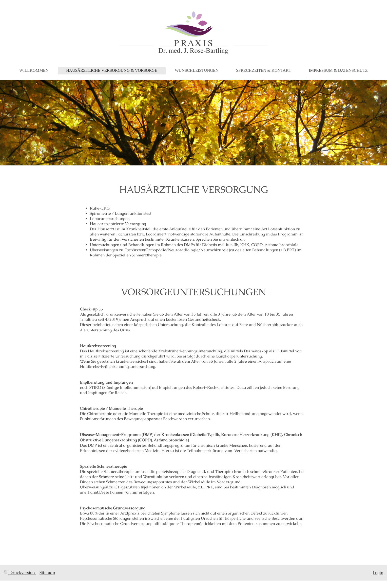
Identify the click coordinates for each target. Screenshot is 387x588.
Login (378, 572)
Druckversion (20, 572)
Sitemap (47, 572)
